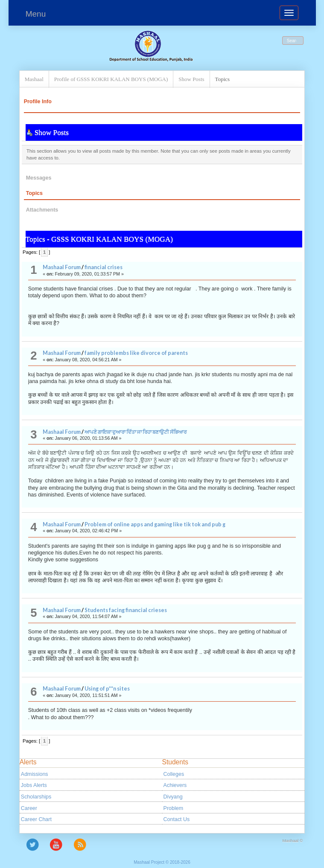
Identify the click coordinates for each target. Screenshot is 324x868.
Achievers (175, 785)
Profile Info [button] (38, 102)
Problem (173, 808)
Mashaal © (293, 840)
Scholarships (36, 797)
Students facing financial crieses (126, 610)
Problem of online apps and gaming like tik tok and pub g (155, 524)
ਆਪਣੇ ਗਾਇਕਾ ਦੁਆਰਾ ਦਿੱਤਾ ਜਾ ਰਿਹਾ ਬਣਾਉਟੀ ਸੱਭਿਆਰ (136, 432)
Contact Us (177, 819)
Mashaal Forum (62, 267)
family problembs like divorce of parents (136, 353)
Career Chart (36, 819)
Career (29, 808)
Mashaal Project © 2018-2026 (162, 862)
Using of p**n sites (107, 689)
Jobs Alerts (34, 785)
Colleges (174, 774)
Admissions (35, 774)
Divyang (173, 797)
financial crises (104, 267)
